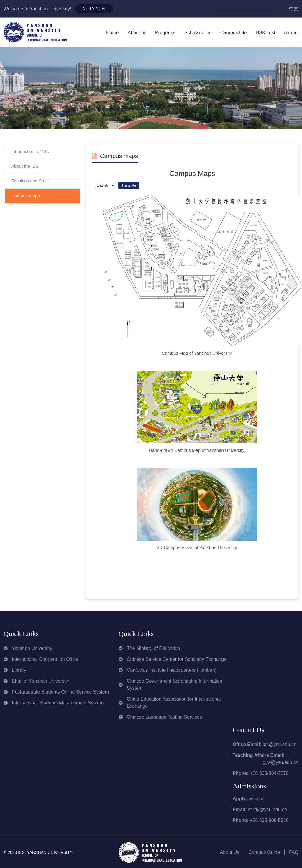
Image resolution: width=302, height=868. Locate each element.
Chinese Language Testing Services (164, 717)
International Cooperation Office (45, 659)
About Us (229, 852)
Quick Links (21, 634)
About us (137, 33)
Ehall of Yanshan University (40, 681)
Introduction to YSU (30, 151)
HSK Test (265, 33)
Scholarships (198, 33)
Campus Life (234, 33)
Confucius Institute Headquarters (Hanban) (172, 670)
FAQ (294, 852)
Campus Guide (264, 852)
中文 (294, 9)
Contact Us (248, 730)
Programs (165, 33)
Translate (129, 185)
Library (19, 670)
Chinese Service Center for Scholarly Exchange (177, 659)
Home (113, 33)
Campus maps (26, 196)
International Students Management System (58, 703)
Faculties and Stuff (29, 181)
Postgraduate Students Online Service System (60, 692)
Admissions (249, 786)
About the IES (25, 166)
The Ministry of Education (154, 648)
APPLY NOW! (94, 9)
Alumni (291, 33)
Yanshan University (32, 648)
